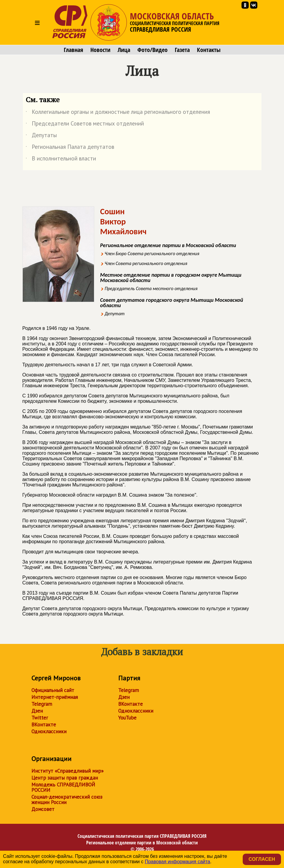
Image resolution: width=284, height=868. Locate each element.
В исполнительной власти (61, 160)
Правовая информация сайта (178, 862)
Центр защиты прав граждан (65, 778)
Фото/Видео (152, 50)
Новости (100, 50)
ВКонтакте (44, 725)
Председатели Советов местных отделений (85, 125)
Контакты (209, 50)
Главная (73, 50)
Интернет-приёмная (55, 697)
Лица (124, 50)
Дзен (37, 711)
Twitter (40, 718)
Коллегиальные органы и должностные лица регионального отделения (118, 113)
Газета (182, 50)
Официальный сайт (53, 690)
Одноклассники (49, 731)
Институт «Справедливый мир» (67, 771)
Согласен (262, 859)
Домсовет (43, 809)
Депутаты (41, 136)
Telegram (42, 704)
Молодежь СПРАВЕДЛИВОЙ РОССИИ (63, 787)
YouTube (127, 718)
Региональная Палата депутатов (70, 148)
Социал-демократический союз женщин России (67, 800)
